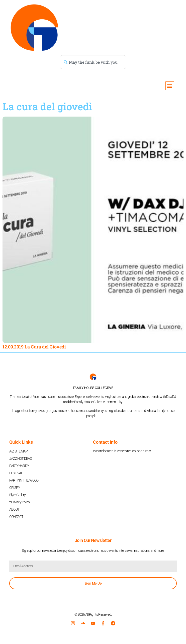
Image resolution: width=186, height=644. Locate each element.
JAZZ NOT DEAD (21, 458)
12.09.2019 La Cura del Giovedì (34, 347)
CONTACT (16, 517)
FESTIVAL (16, 473)
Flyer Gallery (18, 495)
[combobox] (93, 62)
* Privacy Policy (20, 502)
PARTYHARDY (19, 466)
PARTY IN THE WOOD (24, 480)
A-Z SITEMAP (18, 451)
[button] (170, 86)
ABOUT (14, 509)
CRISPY (15, 488)
